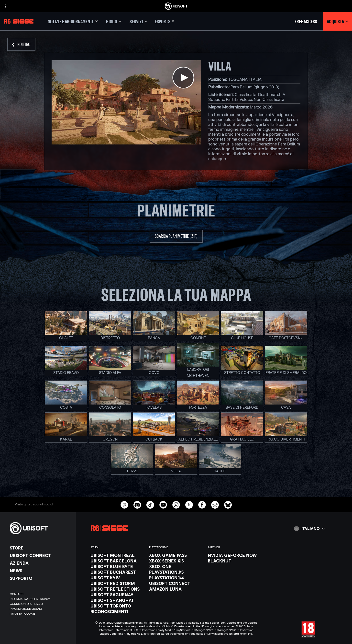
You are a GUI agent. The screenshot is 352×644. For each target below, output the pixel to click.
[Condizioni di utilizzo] (40, 604)
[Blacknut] (235, 561)
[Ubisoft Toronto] (117, 606)
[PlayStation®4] (176, 578)
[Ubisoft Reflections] (117, 589)
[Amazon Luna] (176, 589)
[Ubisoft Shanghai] (117, 600)
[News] (40, 571)
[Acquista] (338, 21)
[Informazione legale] (40, 609)
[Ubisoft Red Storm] (117, 583)
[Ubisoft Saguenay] (117, 595)
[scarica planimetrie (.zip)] (176, 236)
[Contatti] (40, 594)
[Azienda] (40, 563)
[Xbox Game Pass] (176, 555)
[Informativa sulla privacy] (40, 599)
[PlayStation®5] (176, 572)
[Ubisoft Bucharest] (117, 572)
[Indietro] (21, 45)
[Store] (40, 548)
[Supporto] (40, 578)
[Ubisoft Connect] (40, 555)
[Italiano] (309, 528)
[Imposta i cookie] (22, 614)
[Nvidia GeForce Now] (235, 555)
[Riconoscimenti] (117, 611)
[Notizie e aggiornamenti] (73, 21)
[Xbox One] (176, 566)
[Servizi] (138, 21)
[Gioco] (114, 21)
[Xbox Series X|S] (176, 561)
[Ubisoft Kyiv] (117, 578)
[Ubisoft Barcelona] (117, 561)
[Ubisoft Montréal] (117, 555)
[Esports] (165, 21)
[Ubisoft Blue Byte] (117, 566)
